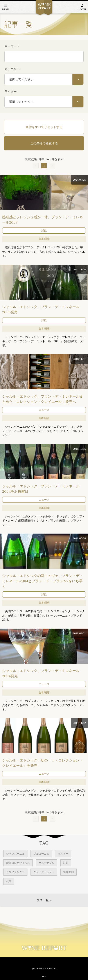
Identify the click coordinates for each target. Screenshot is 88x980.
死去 (9, 881)
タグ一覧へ (44, 900)
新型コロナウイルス (18, 863)
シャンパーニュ (15, 854)
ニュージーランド (44, 872)
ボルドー (63, 854)
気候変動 (68, 872)
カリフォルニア (15, 872)
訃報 (66, 863)
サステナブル (47, 863)
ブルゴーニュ (41, 854)
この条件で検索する (44, 143)
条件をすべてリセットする (44, 127)
